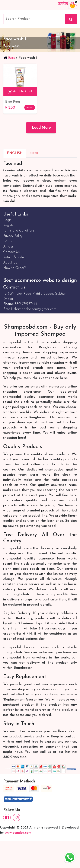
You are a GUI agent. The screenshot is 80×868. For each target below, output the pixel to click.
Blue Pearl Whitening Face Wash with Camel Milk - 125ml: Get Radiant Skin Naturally (19, 102)
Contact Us (11, 252)
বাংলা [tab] (34, 153)
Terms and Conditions (19, 231)
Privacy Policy (13, 236)
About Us (10, 263)
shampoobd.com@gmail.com (35, 309)
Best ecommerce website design (40, 281)
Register (9, 225)
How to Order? (14, 268)
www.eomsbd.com (18, 833)
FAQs (7, 241)
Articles (8, 247)
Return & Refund (15, 257)
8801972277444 (26, 304)
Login (7, 220)
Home (9, 58)
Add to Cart (20, 92)
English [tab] (15, 153)
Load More (41, 128)
